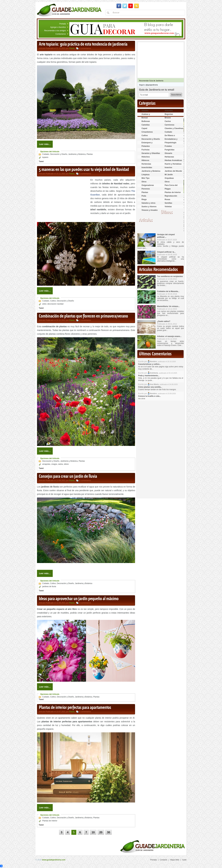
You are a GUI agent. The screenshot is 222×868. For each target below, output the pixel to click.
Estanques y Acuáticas (147, 144)
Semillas (168, 203)
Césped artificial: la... (166, 252)
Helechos (146, 157)
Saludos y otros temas (148, 204)
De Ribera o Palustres (170, 137)
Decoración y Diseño (59, 154)
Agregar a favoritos (58, 27)
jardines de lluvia (49, 586)
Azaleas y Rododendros (148, 115)
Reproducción (171, 196)
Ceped (144, 128)
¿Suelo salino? (164, 321)
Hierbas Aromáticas (173, 160)
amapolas (46, 464)
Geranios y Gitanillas (151, 153)
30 (109, 832)
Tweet (41, 161)
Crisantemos (147, 132)
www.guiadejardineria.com (54, 860)
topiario (45, 157)
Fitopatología (170, 143)
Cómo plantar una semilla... (150, 387)
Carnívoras (170, 125)
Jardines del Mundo (173, 171)
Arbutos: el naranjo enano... (169, 336)
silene (66, 464)
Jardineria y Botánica (77, 154)
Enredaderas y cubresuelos (171, 140)
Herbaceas (169, 157)
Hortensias (146, 164)
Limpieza (145, 175)
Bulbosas (146, 121)
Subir (184, 860)
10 (93, 832)
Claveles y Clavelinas (174, 128)
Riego (144, 199)
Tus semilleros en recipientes (170, 276)
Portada (63, 24)
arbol (44, 304)
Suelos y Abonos (149, 207)
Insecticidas (147, 167)
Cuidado (46, 154)
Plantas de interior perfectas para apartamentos (75, 708)
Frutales (168, 146)
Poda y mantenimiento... (149, 376)
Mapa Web (175, 860)
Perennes (146, 189)
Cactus (168, 121)
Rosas (167, 199)
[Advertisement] (63, 200)
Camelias (146, 125)
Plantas (90, 154)
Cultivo (53, 301)
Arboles (145, 111)
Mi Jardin (169, 175)
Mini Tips (146, 178)
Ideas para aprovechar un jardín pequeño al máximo (79, 599)
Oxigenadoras (148, 185)
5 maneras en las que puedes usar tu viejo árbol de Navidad (84, 170)
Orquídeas (169, 178)
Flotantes (146, 146)
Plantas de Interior (50, 821)
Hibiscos (145, 160)
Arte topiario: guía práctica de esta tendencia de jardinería (83, 44)
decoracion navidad (55, 304)
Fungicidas (170, 150)
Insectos (168, 167)
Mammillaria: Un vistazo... (168, 306)
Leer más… (45, 144)
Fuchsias (146, 150)
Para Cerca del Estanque (171, 187)
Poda (144, 196)
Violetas (168, 207)
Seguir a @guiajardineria (148, 85)
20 (101, 832)
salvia (61, 464)
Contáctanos (61, 34)
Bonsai (145, 118)
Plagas (168, 189)
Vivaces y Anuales (150, 210)
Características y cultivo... (150, 364)
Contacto (164, 860)
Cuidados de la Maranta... (168, 291)
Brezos (168, 118)
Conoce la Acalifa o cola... (150, 396)
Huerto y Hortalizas (173, 164)
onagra (54, 464)
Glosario (168, 153)
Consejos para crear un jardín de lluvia (68, 476)
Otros (144, 182)
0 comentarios (85, 48)
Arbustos (169, 111)
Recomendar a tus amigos (55, 31)
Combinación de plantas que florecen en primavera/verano (83, 316)
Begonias (169, 114)
